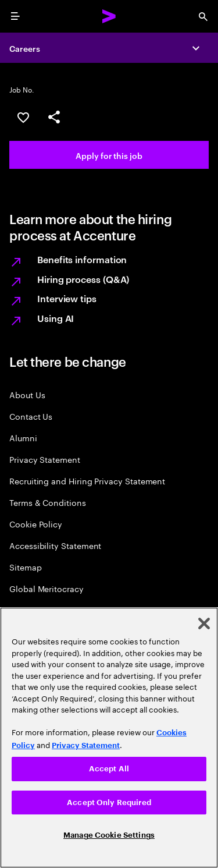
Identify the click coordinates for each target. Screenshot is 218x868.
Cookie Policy (36, 524)
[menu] (15, 16)
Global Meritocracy (47, 588)
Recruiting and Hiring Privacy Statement (87, 481)
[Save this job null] (23, 118)
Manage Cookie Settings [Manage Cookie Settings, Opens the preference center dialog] (109, 835)
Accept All (109, 769)
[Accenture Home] (109, 16)
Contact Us (31, 416)
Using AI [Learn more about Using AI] (56, 318)
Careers (25, 48)
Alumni (23, 437)
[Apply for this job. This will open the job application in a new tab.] (109, 155)
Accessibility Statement (55, 545)
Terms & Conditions (48, 502)
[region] (109, 738)
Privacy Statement (45, 459)
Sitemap (26, 567)
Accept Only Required (109, 803)
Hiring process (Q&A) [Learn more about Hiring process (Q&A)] (83, 279)
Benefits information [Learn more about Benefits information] (82, 259)
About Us (27, 394)
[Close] (204, 623)
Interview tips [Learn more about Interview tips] (67, 298)
